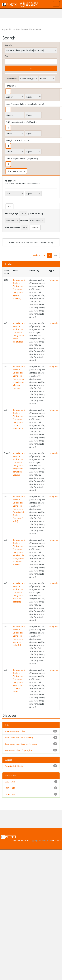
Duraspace (56, 840)
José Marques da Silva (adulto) (19, 738)
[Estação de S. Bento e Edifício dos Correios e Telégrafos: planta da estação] (19, 592)
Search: (8, 45)
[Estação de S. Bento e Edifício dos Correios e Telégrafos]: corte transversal (19, 419)
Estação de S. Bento (14, 766)
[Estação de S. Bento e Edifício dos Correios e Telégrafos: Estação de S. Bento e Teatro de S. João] (19, 509)
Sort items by (36, 213)
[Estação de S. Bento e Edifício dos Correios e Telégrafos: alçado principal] (19, 289)
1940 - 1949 (10, 788)
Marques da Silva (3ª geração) (18, 750)
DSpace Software (21, 840)
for (6, 56)
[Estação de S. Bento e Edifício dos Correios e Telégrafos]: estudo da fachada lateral (19, 681)
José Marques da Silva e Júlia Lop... (21, 744)
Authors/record (13, 228)
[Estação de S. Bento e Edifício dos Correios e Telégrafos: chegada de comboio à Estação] (19, 464)
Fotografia (53, 280)
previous (36, 255)
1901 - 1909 (10, 794)
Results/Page (12, 213)
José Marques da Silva (15, 731)
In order (24, 221)
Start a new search (16, 171)
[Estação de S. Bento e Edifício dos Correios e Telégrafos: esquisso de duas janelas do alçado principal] (19, 552)
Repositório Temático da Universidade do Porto (22, 29)
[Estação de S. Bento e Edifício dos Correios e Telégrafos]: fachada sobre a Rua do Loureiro (19, 377)
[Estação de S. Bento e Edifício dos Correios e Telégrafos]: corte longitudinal (19, 332)
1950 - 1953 (10, 782)
